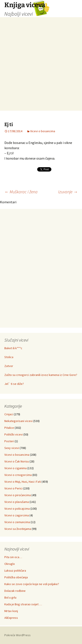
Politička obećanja (16, 577)
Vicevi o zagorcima (17, 515)
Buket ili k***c (13, 348)
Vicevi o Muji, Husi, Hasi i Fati (23, 482)
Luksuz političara (15, 571)
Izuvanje (68, 192)
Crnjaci (9, 414)
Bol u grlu (10, 597)
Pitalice (9, 428)
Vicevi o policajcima (17, 509)
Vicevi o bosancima (43, 131)
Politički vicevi (14, 434)
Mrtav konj (11, 611)
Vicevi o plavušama (17, 502)
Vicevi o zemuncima (17, 522)
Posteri (9, 441)
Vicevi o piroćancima (18, 495)
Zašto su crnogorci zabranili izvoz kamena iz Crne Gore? (41, 375)
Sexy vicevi (12, 448)
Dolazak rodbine (15, 591)
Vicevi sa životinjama (18, 529)
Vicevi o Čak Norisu (17, 461)
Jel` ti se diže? (14, 384)
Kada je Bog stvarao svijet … (23, 604)
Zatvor (9, 366)
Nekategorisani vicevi (18, 421)
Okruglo (10, 564)
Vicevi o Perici (13, 488)
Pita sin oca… (13, 557)
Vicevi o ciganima (16, 468)
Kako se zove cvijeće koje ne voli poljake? (32, 584)
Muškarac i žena (21, 192)
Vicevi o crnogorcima (18, 475)
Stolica (9, 357)
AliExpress (11, 618)
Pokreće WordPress (17, 635)
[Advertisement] (41, 70)
